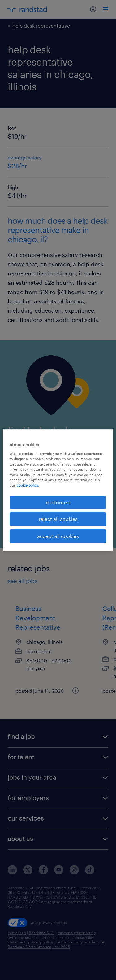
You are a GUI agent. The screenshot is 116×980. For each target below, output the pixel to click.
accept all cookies (58, 536)
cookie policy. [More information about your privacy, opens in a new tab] (28, 485)
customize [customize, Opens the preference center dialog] (58, 502)
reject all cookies (58, 519)
